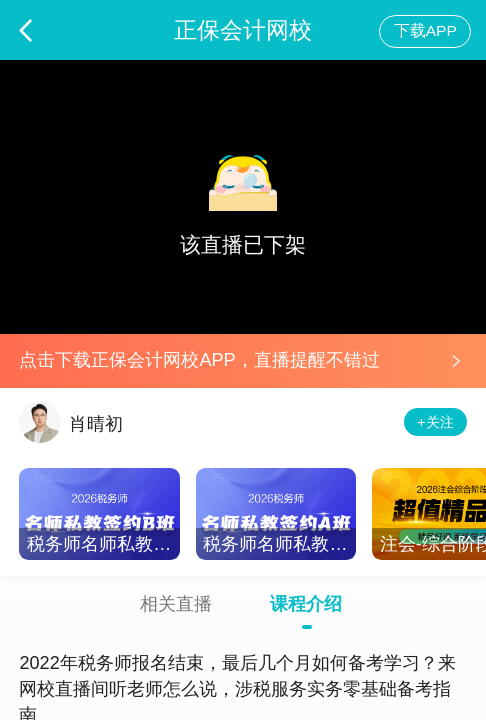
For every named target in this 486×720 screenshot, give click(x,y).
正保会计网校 (243, 30)
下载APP (425, 30)
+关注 (435, 422)
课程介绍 (306, 604)
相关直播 (176, 604)
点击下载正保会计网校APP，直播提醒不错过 (199, 360)
